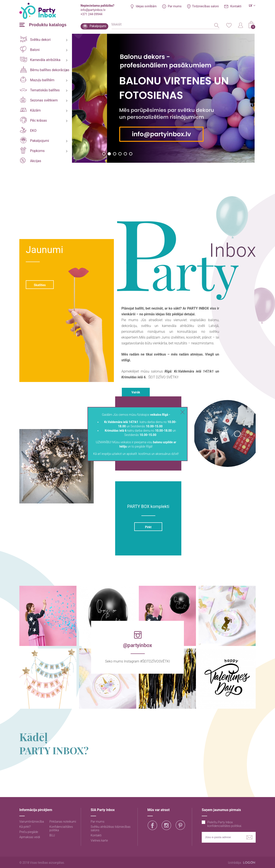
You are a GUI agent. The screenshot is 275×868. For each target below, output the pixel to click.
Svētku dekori (35, 39)
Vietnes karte (99, 840)
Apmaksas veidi (30, 837)
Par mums (175, 6)
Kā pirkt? (25, 827)
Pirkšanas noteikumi (63, 822)
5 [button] (125, 154)
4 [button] (120, 154)
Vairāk (136, 392)
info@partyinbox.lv (93, 10)
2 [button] (109, 154)
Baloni (30, 49)
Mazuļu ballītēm (37, 80)
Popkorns (32, 150)
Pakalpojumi (98, 26)
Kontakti (236, 6)
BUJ (52, 835)
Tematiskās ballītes (40, 90)
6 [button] (131, 154)
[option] (96, 98)
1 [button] (104, 154)
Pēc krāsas (33, 120)
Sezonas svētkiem (39, 100)
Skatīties (40, 285)
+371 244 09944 (91, 14)
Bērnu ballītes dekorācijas (45, 69)
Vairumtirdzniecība (32, 822)
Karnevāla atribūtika (40, 59)
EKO (28, 130)
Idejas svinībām (146, 6)
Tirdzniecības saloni (205, 6)
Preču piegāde (29, 832)
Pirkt (148, 527)
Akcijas (31, 160)
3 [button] (115, 154)
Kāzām (30, 110)
